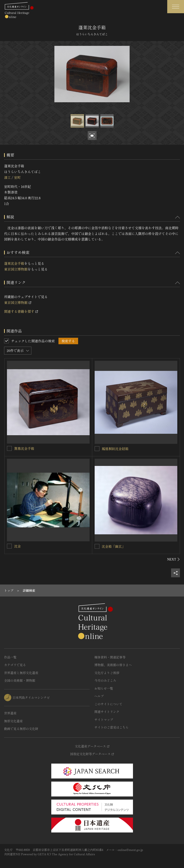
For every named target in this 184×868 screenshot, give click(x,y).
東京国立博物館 (16, 269)
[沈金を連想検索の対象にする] (9, 546)
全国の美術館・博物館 (20, 680)
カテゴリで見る (15, 665)
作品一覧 (10, 657)
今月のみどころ (105, 680)
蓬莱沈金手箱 (14, 263)
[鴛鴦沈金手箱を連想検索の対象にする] (9, 448)
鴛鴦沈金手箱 (24, 448)
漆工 (7, 177)
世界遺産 (10, 713)
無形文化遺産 (13, 721)
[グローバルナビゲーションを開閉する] (176, 7)
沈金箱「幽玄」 (114, 546)
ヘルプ (99, 696)
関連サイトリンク (107, 712)
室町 (17, 177)
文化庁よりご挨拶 (107, 673)
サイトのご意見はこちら (112, 727)
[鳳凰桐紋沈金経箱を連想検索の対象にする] (97, 449)
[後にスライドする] (174, 559)
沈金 (17, 546)
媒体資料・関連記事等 (110, 657)
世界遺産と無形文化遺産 (21, 673)
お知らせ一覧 (104, 688)
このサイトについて (108, 704)
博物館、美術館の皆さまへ (113, 665)
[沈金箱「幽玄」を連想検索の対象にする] (97, 546)
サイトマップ (104, 720)
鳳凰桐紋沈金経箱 (115, 449)
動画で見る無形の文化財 (21, 729)
